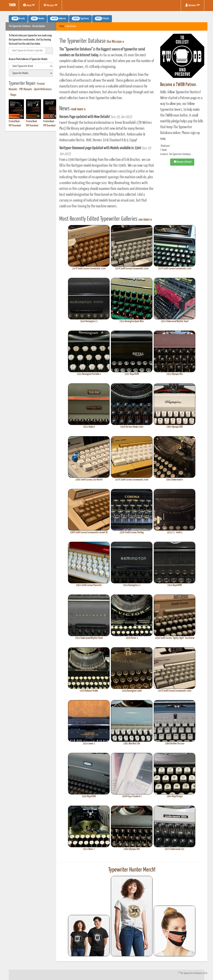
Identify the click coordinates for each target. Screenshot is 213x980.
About (29, 5)
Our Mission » (115, 42)
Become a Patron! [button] (182, 162)
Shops (13, 95)
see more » (145, 220)
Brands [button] (18, 18)
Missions (51, 5)
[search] (31, 66)
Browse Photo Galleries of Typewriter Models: (28, 59)
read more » (78, 109)
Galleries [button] (58, 18)
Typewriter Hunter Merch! (132, 870)
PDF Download (15, 126)
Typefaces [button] (80, 18)
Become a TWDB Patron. (178, 85)
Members (193, 5)
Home (62, 26)
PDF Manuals (26, 89)
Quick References (43, 89)
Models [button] (38, 18)
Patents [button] (102, 18)
